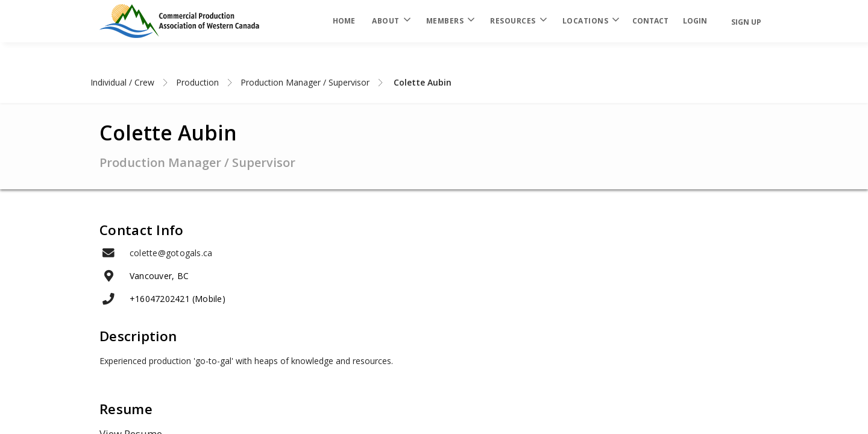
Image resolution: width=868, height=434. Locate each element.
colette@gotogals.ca (171, 253)
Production (197, 82)
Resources (518, 21)
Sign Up (746, 22)
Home (344, 21)
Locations (590, 21)
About (391, 21)
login (695, 21)
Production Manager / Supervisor (305, 82)
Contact (650, 21)
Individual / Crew (122, 82)
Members (450, 21)
